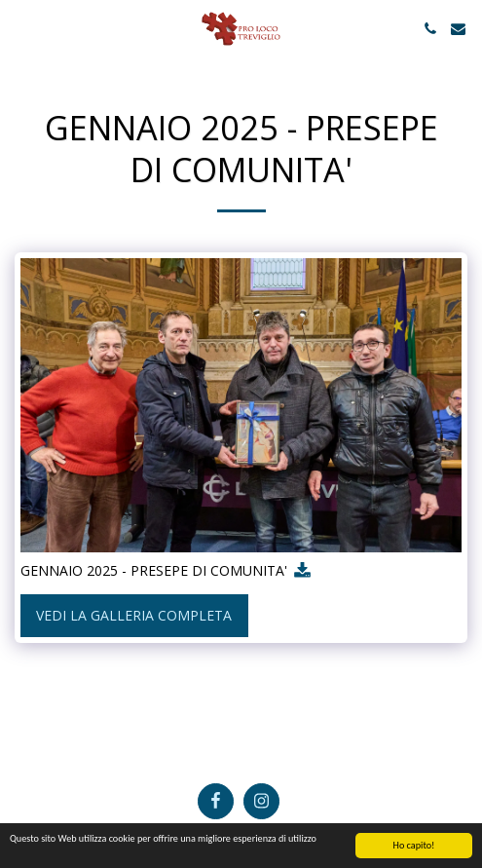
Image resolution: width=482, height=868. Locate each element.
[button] (21, 28)
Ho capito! (414, 846)
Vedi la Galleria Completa (134, 615)
